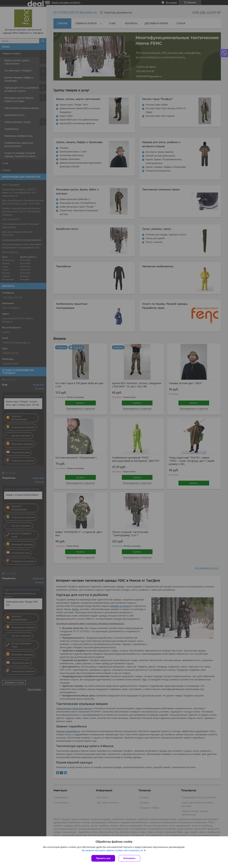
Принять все (103, 858)
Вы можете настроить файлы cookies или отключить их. (113, 850)
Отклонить (129, 858)
